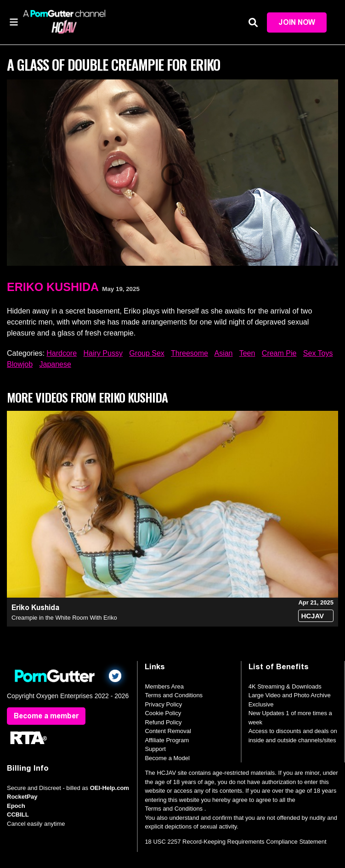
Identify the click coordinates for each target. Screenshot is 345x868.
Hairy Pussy (103, 353)
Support (155, 749)
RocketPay (22, 797)
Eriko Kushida (53, 287)
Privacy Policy (163, 704)
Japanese (55, 364)
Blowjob (20, 364)
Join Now (297, 22)
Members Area (164, 686)
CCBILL (18, 815)
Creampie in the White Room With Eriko (64, 618)
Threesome (189, 353)
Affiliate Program (167, 740)
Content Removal (168, 731)
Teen (247, 353)
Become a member (46, 716)
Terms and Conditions (174, 695)
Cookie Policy (163, 713)
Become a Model (167, 758)
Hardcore (62, 353)
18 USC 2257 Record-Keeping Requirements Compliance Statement (235, 842)
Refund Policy (163, 722)
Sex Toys (318, 353)
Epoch (16, 806)
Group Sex (147, 353)
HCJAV (312, 616)
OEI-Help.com (110, 788)
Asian (223, 353)
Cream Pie (279, 353)
